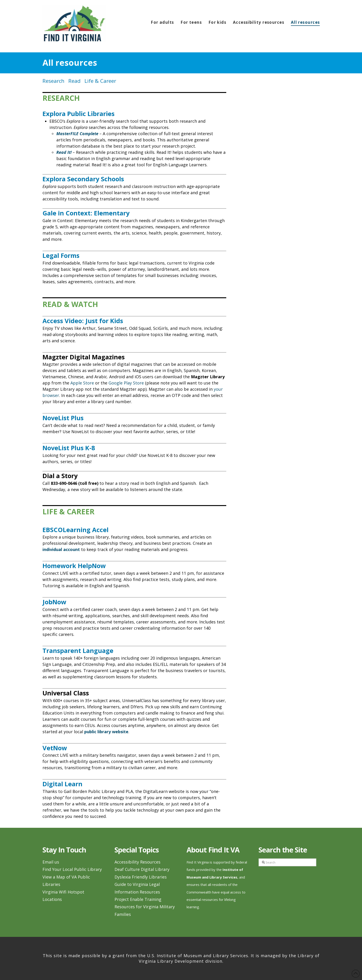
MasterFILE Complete (77, 134)
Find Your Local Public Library (72, 869)
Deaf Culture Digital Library (142, 869)
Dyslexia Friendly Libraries (141, 877)
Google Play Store (126, 383)
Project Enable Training (138, 899)
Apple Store (82, 383)
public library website (106, 732)
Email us (51, 862)
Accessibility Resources (137, 862)
